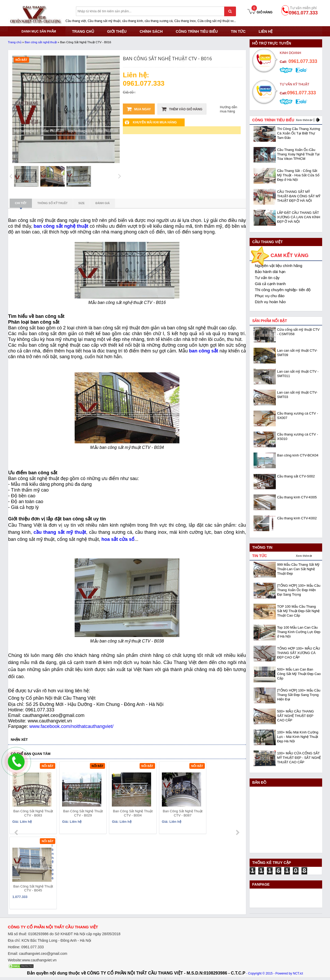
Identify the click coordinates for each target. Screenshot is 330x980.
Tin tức (238, 31)
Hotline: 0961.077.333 (26, 946)
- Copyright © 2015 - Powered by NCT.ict (275, 973)
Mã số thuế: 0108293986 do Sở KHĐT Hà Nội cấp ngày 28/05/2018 (64, 933)
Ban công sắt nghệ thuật (41, 42)
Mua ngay (139, 109)
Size (81, 203)
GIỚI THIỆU (117, 31)
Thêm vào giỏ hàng (182, 109)
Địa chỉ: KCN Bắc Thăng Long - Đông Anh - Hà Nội (49, 940)
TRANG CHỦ (83, 31)
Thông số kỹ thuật (53, 203)
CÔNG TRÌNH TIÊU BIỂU (197, 31)
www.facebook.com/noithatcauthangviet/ (71, 726)
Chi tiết (21, 205)
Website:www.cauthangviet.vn (32, 959)
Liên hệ (266, 31)
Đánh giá (102, 203)
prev (17, 799)
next (237, 799)
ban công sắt (204, 351)
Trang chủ (15, 42)
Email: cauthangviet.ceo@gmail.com (38, 953)
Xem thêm (303, 120)
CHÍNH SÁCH (151, 31)
